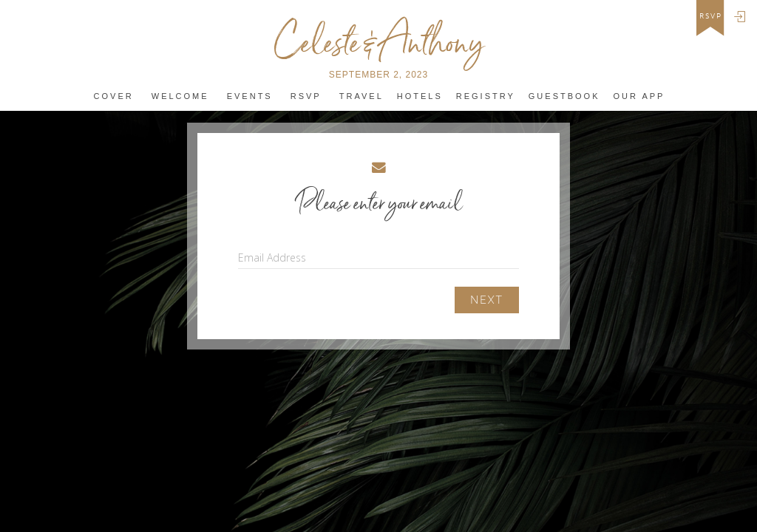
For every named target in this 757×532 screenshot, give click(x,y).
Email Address (272, 258)
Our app (639, 96)
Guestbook (564, 96)
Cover (114, 96)
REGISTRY (486, 96)
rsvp (711, 16)
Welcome (180, 96)
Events (250, 96)
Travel (361, 96)
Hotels (420, 96)
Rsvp (306, 96)
